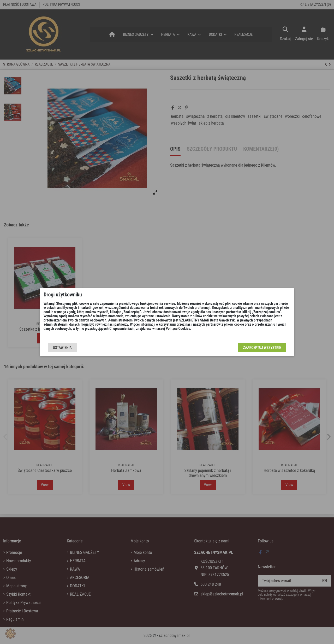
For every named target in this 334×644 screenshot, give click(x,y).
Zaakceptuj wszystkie (262, 348)
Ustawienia (62, 348)
